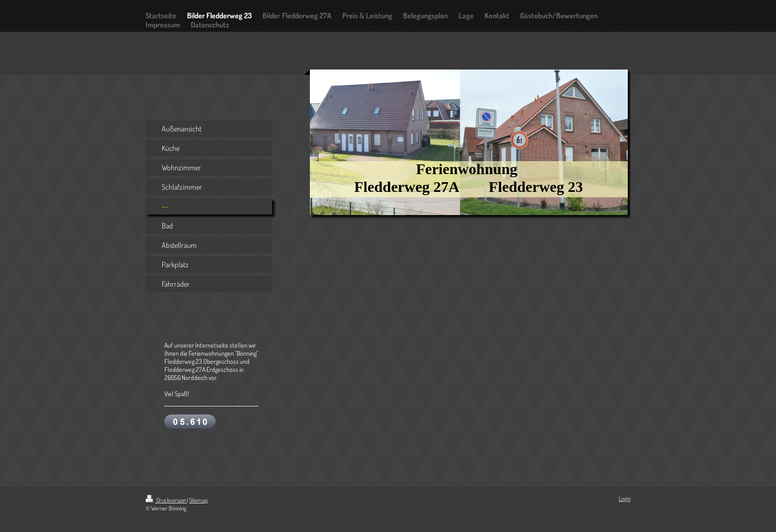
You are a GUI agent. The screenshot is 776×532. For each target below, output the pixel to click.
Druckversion (166, 500)
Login (625, 499)
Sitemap (198, 500)
